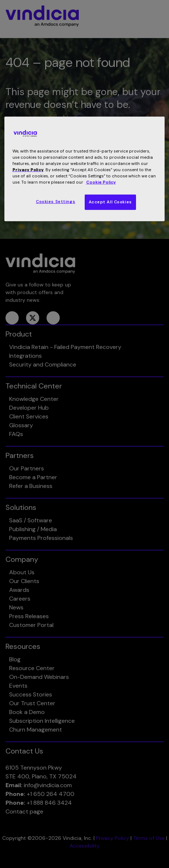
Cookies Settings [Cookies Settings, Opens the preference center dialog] (56, 202)
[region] (85, 169)
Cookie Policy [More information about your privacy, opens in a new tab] (101, 182)
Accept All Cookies (110, 202)
